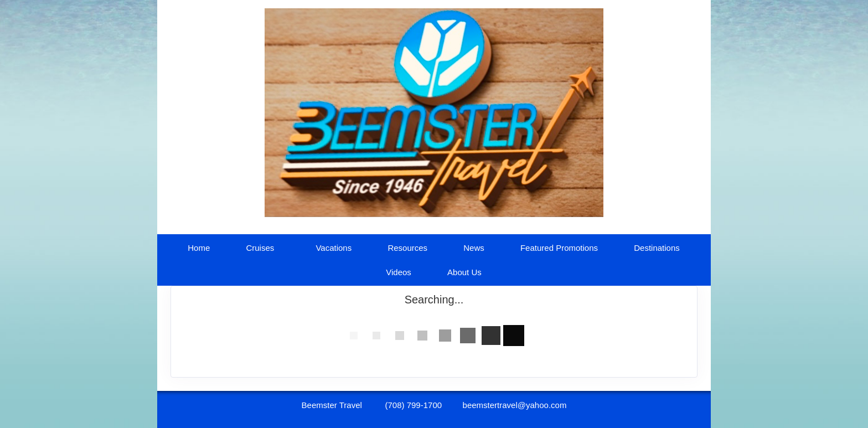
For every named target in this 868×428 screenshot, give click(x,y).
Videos (399, 272)
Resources (407, 248)
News (474, 248)
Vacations (334, 248)
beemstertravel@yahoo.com (515, 405)
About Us (464, 272)
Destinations (657, 248)
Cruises (260, 248)
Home (199, 248)
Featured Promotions (559, 248)
